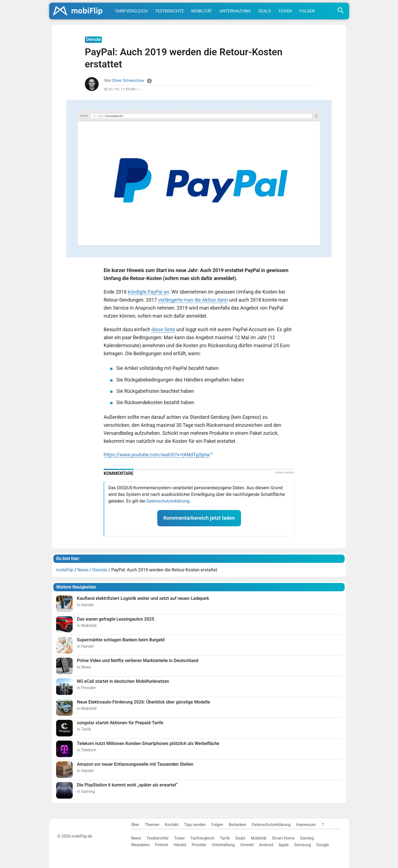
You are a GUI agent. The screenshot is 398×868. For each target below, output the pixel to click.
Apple (284, 845)
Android (266, 845)
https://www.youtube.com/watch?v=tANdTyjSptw (157, 455)
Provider (199, 845)
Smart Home (283, 838)
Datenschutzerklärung (168, 501)
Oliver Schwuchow (128, 81)
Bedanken (238, 825)
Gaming (307, 838)
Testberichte (169, 11)
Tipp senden (195, 825)
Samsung (302, 845)
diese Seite (163, 330)
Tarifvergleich (131, 11)
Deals (264, 11)
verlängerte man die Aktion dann (193, 300)
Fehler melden (285, 473)
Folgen (307, 11)
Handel (180, 845)
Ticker (285, 11)
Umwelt (247, 845)
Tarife (225, 838)
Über (135, 825)
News (136, 838)
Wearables (140, 845)
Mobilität (202, 11)
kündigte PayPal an (148, 292)
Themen (152, 825)
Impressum (306, 825)
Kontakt (172, 825)
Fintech (162, 845)
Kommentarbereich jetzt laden (199, 518)
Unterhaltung (235, 11)
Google (323, 845)
